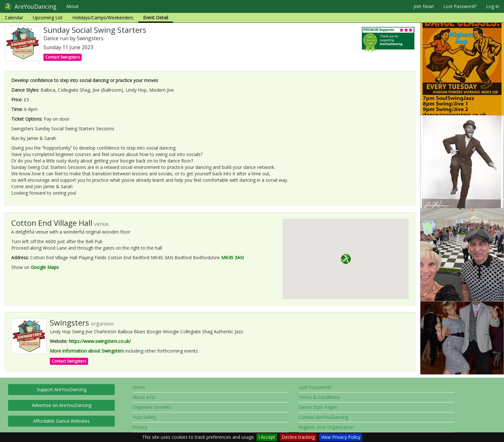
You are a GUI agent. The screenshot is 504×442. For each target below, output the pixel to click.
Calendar (14, 18)
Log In (493, 6)
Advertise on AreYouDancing (62, 405)
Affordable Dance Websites (61, 421)
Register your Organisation (326, 427)
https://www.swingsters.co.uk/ (100, 341)
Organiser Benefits (152, 407)
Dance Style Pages (318, 407)
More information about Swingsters (87, 351)
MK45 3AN (232, 258)
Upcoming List (48, 18)
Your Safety (144, 417)
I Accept (267, 437)
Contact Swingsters (63, 57)
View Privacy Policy (341, 437)
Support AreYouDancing (62, 389)
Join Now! (424, 6)
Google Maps (45, 267)
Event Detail (156, 18)
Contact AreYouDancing (323, 417)
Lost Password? (460, 6)
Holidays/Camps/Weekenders (103, 18)
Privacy (140, 427)
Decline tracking (298, 437)
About (72, 6)
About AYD (144, 397)
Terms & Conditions (319, 397)
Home (139, 387)
